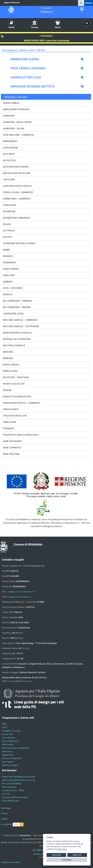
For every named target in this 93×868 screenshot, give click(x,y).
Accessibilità (7, 824)
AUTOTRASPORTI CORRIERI (16, 167)
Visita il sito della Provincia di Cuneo (19, 780)
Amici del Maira (9, 787)
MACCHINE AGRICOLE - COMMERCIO (20, 320)
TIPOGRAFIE (8, 428)
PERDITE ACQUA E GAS (14, 384)
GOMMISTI (8, 282)
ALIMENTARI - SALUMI (13, 128)
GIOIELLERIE (8, 275)
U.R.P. (5, 727)
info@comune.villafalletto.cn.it (20, 597)
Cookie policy (61, 849)
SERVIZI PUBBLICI (11, 103)
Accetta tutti (56, 855)
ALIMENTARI (9, 116)
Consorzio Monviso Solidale (15, 797)
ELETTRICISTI (9, 231)
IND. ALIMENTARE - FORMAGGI (17, 301)
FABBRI (6, 250)
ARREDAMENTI (10, 141)
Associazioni (8, 762)
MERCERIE (8, 352)
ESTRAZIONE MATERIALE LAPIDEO (19, 243)
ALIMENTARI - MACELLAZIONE (17, 122)
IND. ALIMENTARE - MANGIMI (17, 307)
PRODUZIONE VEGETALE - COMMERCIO (21, 403)
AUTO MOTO (9, 154)
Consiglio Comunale (11, 731)
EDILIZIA (7, 224)
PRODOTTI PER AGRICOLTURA (17, 397)
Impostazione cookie (11, 862)
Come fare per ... (9, 738)
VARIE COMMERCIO (12, 448)
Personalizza (67, 860)
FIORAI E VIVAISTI (11, 269)
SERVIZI (89, 3)
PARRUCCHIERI (10, 371)
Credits (4, 819)
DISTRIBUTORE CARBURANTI (16, 218)
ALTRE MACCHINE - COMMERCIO (18, 135)
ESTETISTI (7, 237)
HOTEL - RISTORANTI (13, 288)
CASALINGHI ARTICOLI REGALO (17, 186)
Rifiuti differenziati (11, 801)
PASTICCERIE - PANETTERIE (16, 377)
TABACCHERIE (9, 422)
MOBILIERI (8, 358)
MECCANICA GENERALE (14, 345)
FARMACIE (8, 256)
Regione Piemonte (12, 2)
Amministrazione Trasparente (16, 748)
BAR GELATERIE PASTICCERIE (16, 173)
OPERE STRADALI (11, 365)
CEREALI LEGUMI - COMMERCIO (18, 192)
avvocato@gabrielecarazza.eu (20, 681)
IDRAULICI (7, 294)
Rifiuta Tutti (77, 855)
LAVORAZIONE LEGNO (13, 314)
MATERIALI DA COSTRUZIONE (17, 339)
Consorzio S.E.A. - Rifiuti (13, 790)
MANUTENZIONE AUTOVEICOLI (17, 333)
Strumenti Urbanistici (12, 758)
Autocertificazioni (10, 741)
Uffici (4, 724)
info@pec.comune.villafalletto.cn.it (21, 592)
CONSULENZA (9, 205)
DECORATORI (9, 211)
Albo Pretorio (8, 744)
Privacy (4, 813)
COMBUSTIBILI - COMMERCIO (17, 199)
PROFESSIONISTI (11, 409)
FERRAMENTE (9, 262)
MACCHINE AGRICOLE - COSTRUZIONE (21, 326)
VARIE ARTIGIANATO (12, 441)
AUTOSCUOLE (9, 160)
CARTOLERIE (9, 180)
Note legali (6, 808)
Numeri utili (7, 734)
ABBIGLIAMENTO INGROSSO (16, 109)
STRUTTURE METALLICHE (15, 416)
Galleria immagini (10, 765)
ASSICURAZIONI (10, 148)
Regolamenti (8, 755)
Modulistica (7, 751)
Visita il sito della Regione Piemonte (18, 777)
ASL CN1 (6, 794)
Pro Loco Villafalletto (12, 783)
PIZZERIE (7, 390)
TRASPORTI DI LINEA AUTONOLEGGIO (20, 435)
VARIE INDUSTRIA (11, 454)
